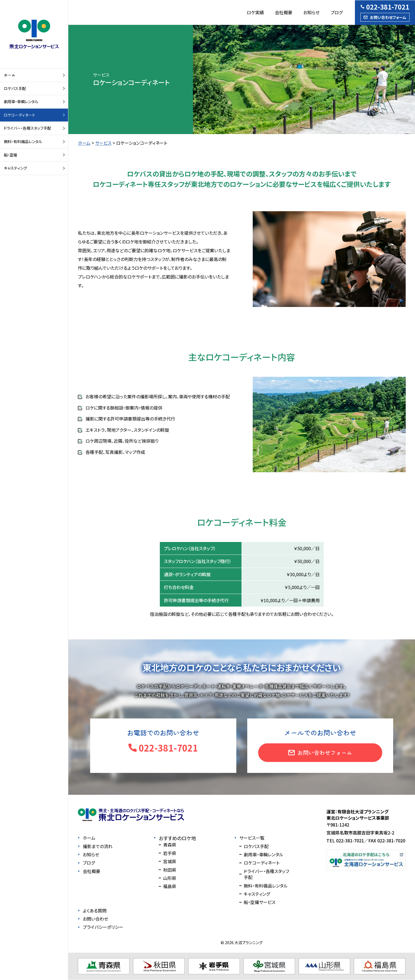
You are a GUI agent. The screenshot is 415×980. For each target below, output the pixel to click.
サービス (103, 143)
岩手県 (170, 853)
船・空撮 (11, 155)
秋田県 (170, 870)
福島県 (170, 886)
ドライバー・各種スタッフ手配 (27, 128)
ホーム (10, 75)
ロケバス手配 (15, 88)
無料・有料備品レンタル (23, 141)
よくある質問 (95, 911)
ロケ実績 (255, 12)
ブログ (337, 12)
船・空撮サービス (260, 902)
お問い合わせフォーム (388, 17)
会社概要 (284, 12)
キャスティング (15, 168)
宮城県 (170, 861)
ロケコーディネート (20, 115)
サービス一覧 (252, 838)
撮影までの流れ (98, 846)
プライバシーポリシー (103, 927)
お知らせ (311, 12)
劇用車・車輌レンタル (21, 102)
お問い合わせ (95, 919)
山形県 (170, 878)
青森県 (170, 845)
